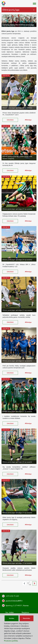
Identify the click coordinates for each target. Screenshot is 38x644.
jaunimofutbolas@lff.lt (14, 601)
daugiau (10, 120)
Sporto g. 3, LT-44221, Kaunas (17, 605)
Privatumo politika (11, 641)
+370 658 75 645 (12, 596)
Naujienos (25, 612)
